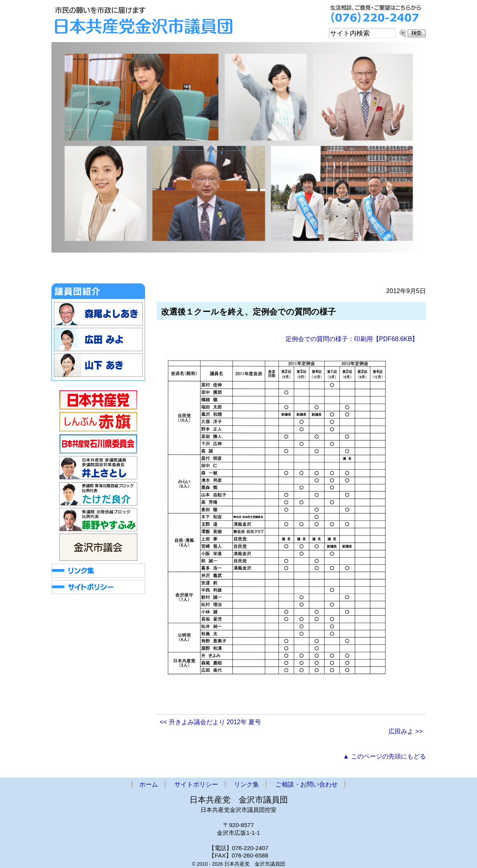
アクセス (327, 270)
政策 (281, 270)
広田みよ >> (405, 731)
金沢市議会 (170, 270)
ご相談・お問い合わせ (388, 270)
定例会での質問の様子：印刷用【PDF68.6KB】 (352, 339)
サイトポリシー (196, 784)
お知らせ (117, 270)
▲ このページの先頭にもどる (384, 756)
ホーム (72, 270)
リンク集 (246, 784)
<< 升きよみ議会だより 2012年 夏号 (211, 722)
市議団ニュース (228, 270)
